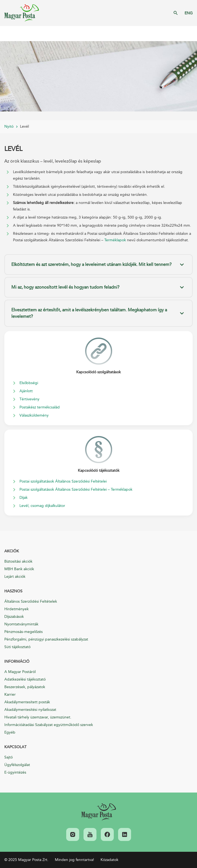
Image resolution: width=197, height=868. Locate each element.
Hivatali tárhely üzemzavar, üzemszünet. (38, 717)
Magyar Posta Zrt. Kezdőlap (22, 13)
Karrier (10, 694)
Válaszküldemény (34, 415)
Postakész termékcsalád (40, 407)
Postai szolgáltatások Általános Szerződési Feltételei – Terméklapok (76, 489)
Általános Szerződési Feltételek (31, 601)
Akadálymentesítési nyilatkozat (30, 710)
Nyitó (9, 126)
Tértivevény (29, 399)
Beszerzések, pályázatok (25, 687)
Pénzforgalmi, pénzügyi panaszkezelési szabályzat (46, 639)
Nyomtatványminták (21, 624)
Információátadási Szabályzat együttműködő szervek (49, 725)
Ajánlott (26, 391)
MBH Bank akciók (19, 569)
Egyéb (10, 732)
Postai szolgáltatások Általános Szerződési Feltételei (63, 481)
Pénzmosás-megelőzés (24, 632)
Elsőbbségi (29, 383)
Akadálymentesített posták (27, 702)
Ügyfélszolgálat (17, 765)
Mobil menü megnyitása (8, 34)
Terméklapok (115, 240)
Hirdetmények (16, 609)
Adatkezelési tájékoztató (25, 679)
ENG (189, 13)
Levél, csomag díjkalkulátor (42, 506)
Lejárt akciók (15, 577)
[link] (99, 812)
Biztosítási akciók (18, 561)
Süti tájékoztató (17, 647)
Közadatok (109, 860)
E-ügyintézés (15, 772)
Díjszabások (14, 617)
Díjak (24, 498)
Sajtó (9, 757)
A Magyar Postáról (20, 672)
